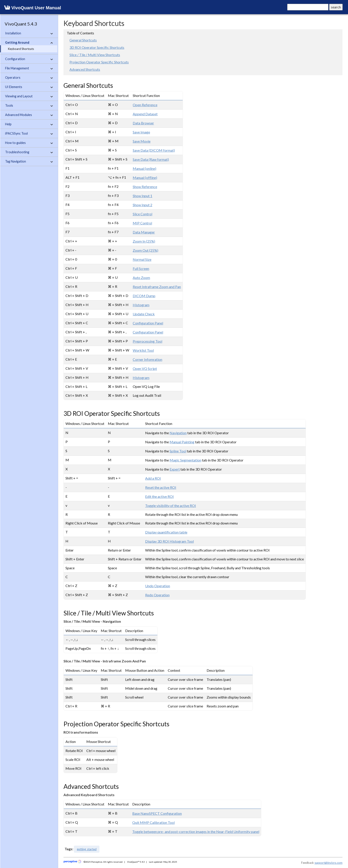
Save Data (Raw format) (151, 159)
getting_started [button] (87, 849)
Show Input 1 (142, 196)
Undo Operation (158, 586)
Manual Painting (182, 442)
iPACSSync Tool (29, 134)
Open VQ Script (145, 368)
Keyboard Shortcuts (21, 49)
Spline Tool (178, 451)
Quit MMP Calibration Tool (153, 822)
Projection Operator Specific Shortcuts (99, 62)
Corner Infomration (147, 359)
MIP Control (142, 223)
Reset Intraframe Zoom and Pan (157, 287)
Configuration (29, 59)
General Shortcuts (83, 40)
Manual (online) (144, 168)
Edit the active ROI (159, 496)
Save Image (141, 132)
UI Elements (29, 87)
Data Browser (143, 123)
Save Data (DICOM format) (154, 150)
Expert (175, 469)
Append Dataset (145, 114)
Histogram (141, 305)
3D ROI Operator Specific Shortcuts (97, 47)
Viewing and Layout (29, 96)
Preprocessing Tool (147, 341)
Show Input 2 (142, 205)
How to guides (29, 143)
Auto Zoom (141, 278)
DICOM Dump (144, 296)
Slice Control (142, 214)
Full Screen (141, 268)
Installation (29, 33)
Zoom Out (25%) (145, 250)
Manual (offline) (145, 178)
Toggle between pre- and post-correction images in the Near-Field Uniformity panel (196, 832)
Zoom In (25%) (144, 241)
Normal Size (142, 259)
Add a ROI (153, 478)
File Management (29, 68)
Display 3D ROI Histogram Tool (169, 541)
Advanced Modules (29, 115)
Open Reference (145, 105)
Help (29, 124)
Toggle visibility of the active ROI (171, 506)
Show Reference (145, 187)
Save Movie (142, 141)
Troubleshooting (29, 152)
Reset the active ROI (161, 487)
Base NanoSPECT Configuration (157, 813)
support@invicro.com (328, 863)
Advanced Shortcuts (85, 69)
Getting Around (29, 43)
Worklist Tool (143, 350)
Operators (29, 78)
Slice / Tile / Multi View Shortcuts (95, 55)
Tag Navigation (29, 161)
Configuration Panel (148, 323)
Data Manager (144, 232)
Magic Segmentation (185, 460)
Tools (29, 106)
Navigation (178, 433)
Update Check (144, 314)
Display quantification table (166, 532)
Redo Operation (157, 595)
